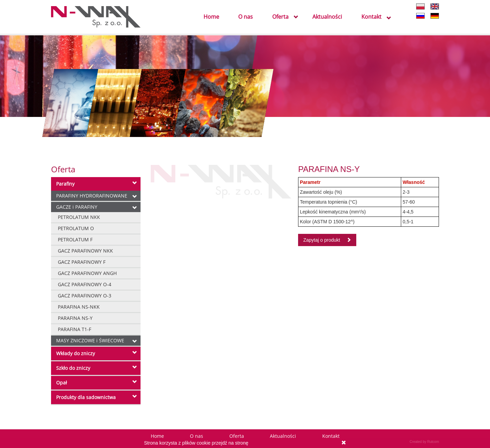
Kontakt (371, 17)
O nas (246, 17)
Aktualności (327, 17)
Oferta (280, 17)
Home (211, 17)
